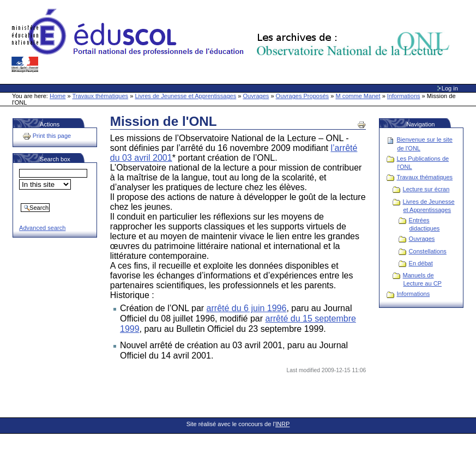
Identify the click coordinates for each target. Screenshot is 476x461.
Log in (450, 88)
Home (58, 96)
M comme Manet (358, 96)
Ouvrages (256, 96)
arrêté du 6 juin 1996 (247, 308)
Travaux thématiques (101, 96)
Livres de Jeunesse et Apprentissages (185, 96)
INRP (282, 424)
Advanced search (42, 228)
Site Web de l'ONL (233, 41)
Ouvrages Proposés (303, 96)
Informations (404, 96)
